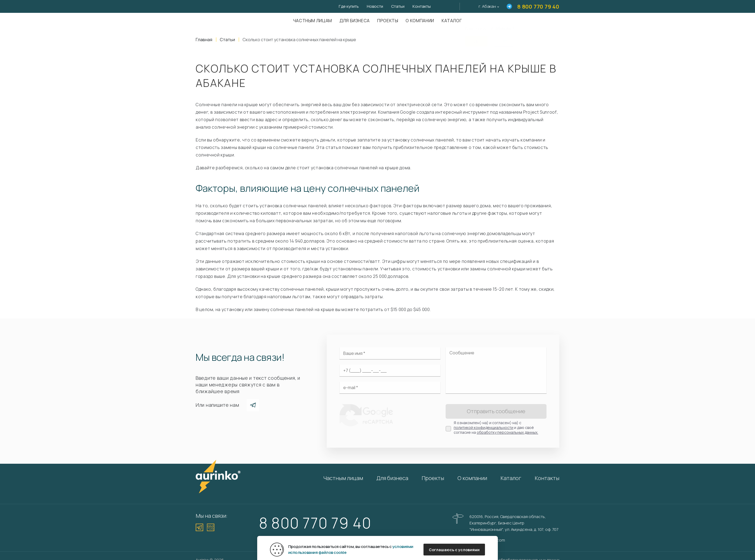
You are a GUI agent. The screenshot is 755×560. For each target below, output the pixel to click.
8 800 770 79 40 (538, 7)
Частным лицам (313, 21)
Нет (504, 38)
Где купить (349, 6)
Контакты (422, 6)
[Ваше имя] (390, 353)
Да (476, 38)
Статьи (398, 6)
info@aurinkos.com (487, 540)
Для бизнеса (355, 21)
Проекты (388, 21)
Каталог (452, 21)
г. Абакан (487, 6)
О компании (420, 21)
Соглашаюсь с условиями (454, 550)
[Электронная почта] (390, 388)
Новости (375, 6)
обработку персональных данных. (507, 432)
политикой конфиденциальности (484, 427)
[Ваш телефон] (390, 370)
